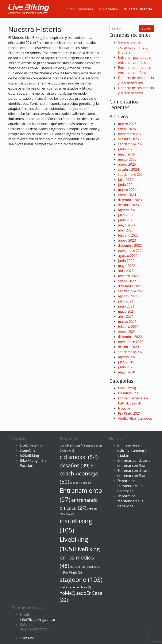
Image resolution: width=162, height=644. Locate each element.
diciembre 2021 (130, 286)
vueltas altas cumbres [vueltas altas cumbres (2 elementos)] (75, 587)
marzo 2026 (127, 124)
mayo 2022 (126, 266)
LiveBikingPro (31, 445)
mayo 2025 (126, 154)
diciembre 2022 (130, 245)
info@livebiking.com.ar (38, 619)
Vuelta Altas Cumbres (135, 418)
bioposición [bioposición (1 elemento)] (94, 446)
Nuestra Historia (138, 9)
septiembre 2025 (131, 144)
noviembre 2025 (131, 134)
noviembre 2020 (131, 342)
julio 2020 (126, 362)
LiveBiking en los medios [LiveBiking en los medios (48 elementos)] (80, 557)
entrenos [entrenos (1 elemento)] (94, 509)
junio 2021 (126, 306)
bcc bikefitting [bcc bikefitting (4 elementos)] (72, 445)
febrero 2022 (128, 276)
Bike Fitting (127, 388)
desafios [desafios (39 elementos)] (75, 465)
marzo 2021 (127, 321)
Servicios (85, 9)
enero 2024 (127, 195)
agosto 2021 (128, 296)
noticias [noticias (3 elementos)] (78, 567)
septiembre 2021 (131, 291)
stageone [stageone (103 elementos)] (81, 580)
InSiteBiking (29, 455)
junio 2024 (126, 185)
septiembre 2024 (131, 174)
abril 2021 (126, 316)
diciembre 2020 (130, 337)
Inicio (70, 9)
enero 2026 (127, 129)
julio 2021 (126, 301)
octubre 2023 (128, 205)
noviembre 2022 (131, 251)
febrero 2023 (128, 235)
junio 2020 (126, 367)
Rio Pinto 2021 (129, 413)
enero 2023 (127, 240)
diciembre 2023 (130, 200)
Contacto (27, 638)
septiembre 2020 (131, 352)
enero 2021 (127, 332)
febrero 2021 (128, 327)
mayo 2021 (126, 311)
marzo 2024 (127, 190)
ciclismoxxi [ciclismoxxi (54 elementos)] (79, 457)
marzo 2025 (127, 159)
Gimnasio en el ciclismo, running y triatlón (133, 47)
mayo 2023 (126, 225)
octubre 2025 (128, 139)
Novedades (108, 9)
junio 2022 (126, 261)
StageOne (28, 450)
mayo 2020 (126, 372)
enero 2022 (127, 281)
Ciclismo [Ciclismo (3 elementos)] (68, 450)
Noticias (124, 408)
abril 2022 (126, 271)
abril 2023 (126, 230)
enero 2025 (127, 164)
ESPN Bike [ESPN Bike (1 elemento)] (67, 514)
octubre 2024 (128, 169)
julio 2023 (126, 215)
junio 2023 (126, 220)
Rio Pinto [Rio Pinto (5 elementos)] (72, 572)
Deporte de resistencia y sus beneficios (130, 486)
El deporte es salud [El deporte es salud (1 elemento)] (82, 483)
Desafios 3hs (128, 393)
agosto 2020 (128, 357)
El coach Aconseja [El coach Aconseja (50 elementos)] (79, 474)
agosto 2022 (128, 256)
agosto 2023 (128, 210)
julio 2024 (126, 180)
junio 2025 (126, 149)
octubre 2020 (128, 347)
